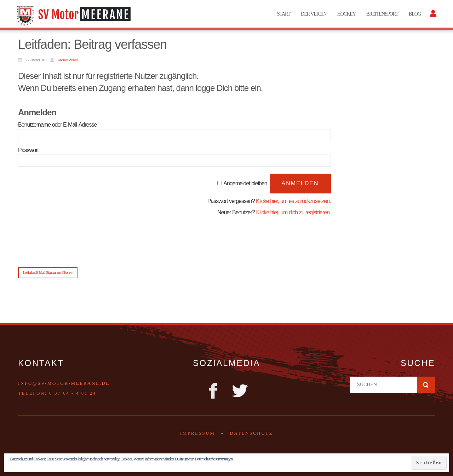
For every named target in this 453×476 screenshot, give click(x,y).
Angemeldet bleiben (245, 183)
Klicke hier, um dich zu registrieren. (293, 212)
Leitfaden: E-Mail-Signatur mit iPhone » (48, 272)
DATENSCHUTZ (251, 433)
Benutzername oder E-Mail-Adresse (57, 125)
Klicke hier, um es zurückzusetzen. (293, 201)
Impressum (198, 433)
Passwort (28, 150)
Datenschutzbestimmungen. (214, 459)
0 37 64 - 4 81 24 (73, 393)
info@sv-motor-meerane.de (64, 383)
